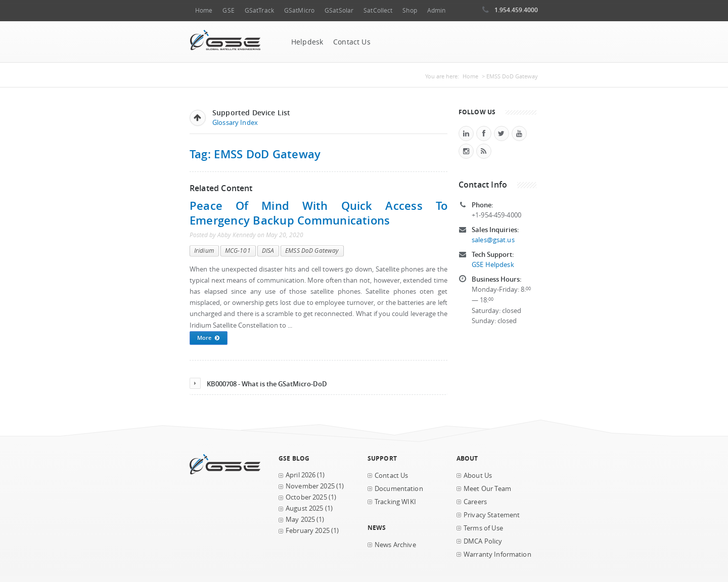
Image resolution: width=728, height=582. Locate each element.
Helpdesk (307, 42)
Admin (437, 10)
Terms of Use (483, 528)
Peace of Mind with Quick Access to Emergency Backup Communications (318, 213)
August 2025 (305, 508)
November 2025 (310, 486)
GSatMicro (299, 10)
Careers (475, 502)
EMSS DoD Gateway (312, 251)
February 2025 (308, 531)
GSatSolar (339, 10)
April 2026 (301, 475)
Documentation (399, 489)
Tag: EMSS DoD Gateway (255, 154)
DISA (268, 251)
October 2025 (306, 497)
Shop (409, 10)
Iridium (204, 251)
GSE (228, 10)
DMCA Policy (483, 541)
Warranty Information (497, 554)
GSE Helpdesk (493, 265)
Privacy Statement (492, 515)
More (209, 338)
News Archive (395, 545)
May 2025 (300, 520)
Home (204, 10)
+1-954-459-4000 (496, 215)
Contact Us (352, 42)
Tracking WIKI (395, 502)
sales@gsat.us (493, 240)
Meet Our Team (487, 489)
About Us (478, 476)
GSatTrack (259, 10)
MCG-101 (238, 251)
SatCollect (378, 10)
